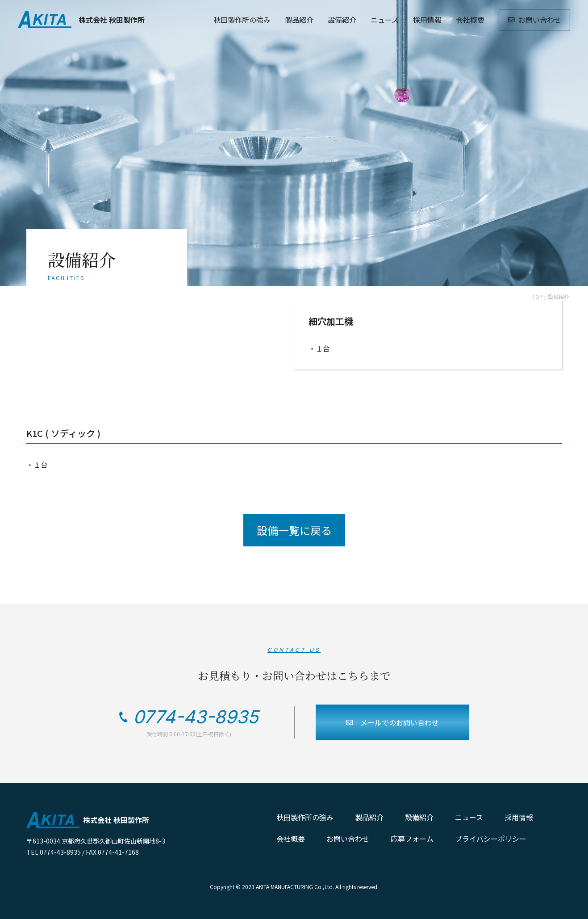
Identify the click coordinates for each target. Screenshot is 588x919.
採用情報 (427, 20)
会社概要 (470, 20)
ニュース (385, 20)
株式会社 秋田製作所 (81, 19)
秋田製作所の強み (242, 20)
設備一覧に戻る (294, 530)
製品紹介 (299, 20)
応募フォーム (412, 839)
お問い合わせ (534, 20)
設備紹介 (342, 20)
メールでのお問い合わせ (392, 722)
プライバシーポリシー (491, 839)
